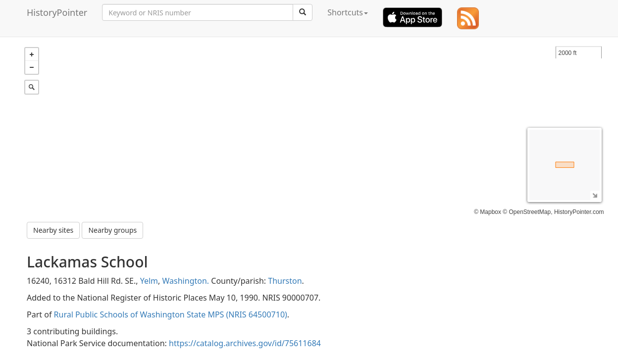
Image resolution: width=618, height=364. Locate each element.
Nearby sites (53, 230)
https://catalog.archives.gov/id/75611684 (245, 343)
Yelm (149, 281)
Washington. (186, 281)
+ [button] (32, 54)
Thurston (285, 281)
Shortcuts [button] (348, 12)
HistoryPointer (57, 12)
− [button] (32, 67)
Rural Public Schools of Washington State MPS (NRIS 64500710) (171, 314)
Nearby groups (112, 230)
